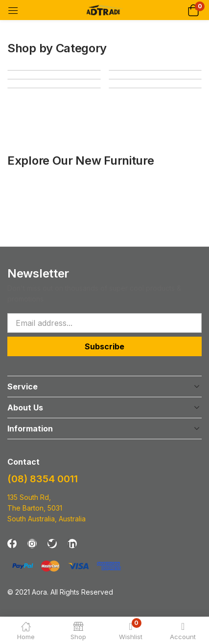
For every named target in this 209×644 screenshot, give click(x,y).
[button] (193, 10)
